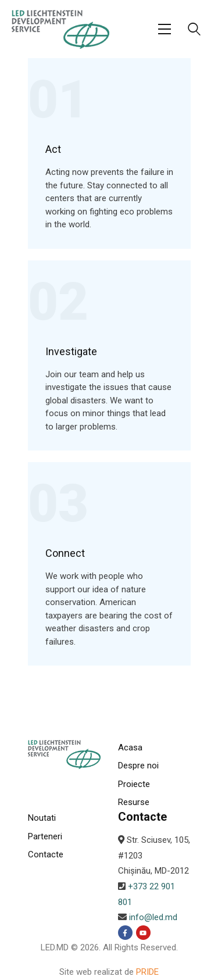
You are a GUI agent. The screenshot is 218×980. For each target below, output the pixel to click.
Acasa (130, 747)
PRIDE (147, 972)
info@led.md (153, 917)
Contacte (46, 854)
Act (53, 149)
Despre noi (138, 766)
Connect (65, 553)
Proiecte (134, 784)
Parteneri (45, 836)
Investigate (71, 352)
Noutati (42, 818)
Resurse (134, 802)
